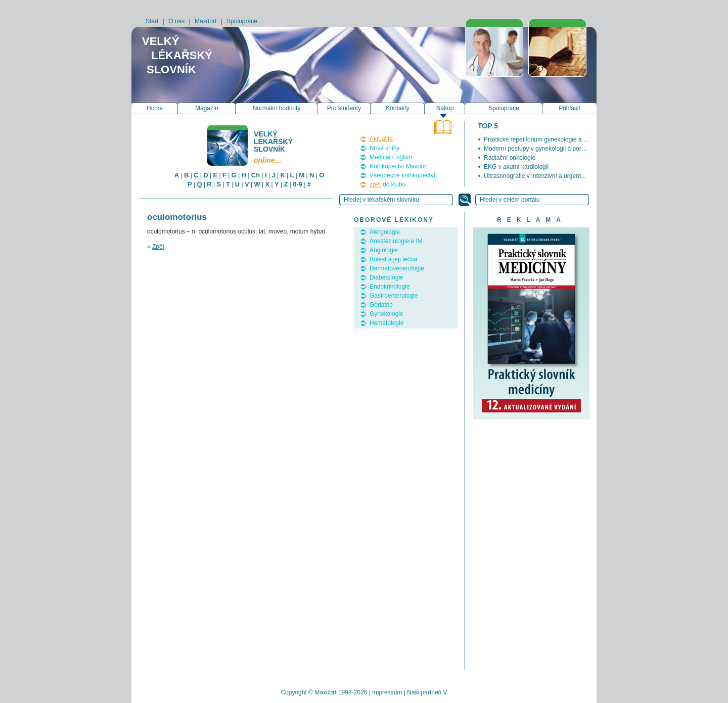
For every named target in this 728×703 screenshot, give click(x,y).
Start (152, 21)
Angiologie (384, 250)
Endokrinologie (390, 287)
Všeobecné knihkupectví (402, 175)
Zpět (158, 247)
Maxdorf (206, 21)
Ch (256, 175)
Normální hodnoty (277, 108)
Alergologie (385, 232)
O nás (176, 21)
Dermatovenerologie (397, 268)
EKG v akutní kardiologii (516, 167)
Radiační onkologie (510, 158)
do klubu (388, 184)
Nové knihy (384, 148)
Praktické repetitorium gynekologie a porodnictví (548, 139)
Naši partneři (424, 692)
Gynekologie (386, 314)
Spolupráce (242, 21)
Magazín (207, 108)
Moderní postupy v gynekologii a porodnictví (543, 149)
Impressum (387, 692)
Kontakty (398, 108)
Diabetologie (386, 277)
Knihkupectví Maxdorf (399, 166)
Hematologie (386, 323)
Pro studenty (344, 108)
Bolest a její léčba (393, 259)
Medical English (391, 157)
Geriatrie (381, 305)
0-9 (298, 184)
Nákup (445, 108)
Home (155, 108)
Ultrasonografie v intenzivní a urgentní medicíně (548, 176)
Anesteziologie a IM (396, 241)
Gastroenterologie (394, 296)
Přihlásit (570, 108)
